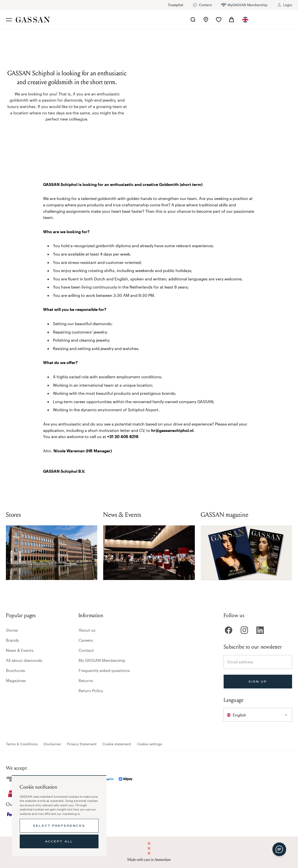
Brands (12, 640)
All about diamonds (24, 660)
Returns (86, 680)
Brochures (16, 670)
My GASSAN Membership (102, 660)
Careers (86, 640)
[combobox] (246, 20)
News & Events (20, 650)
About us (87, 630)
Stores (12, 630)
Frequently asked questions (104, 670)
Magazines (16, 680)
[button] (246, 20)
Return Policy (91, 691)
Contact (86, 650)
